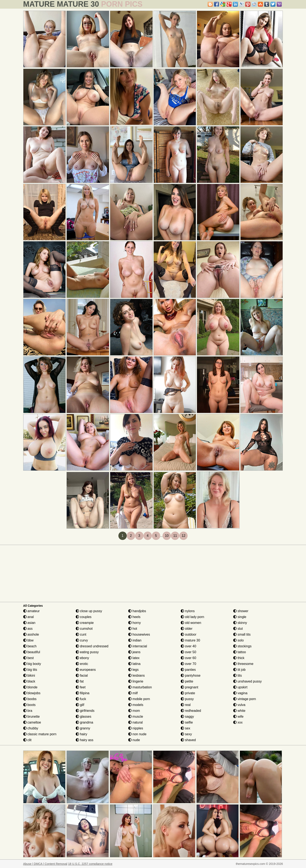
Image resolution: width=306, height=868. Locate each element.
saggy (187, 717)
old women (191, 623)
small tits (242, 634)
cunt (81, 634)
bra (28, 711)
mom (134, 711)
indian (135, 640)
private (188, 693)
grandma (85, 722)
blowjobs (32, 693)
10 (167, 536)
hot (133, 629)
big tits (30, 670)
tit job (239, 670)
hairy (81, 734)
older (187, 629)
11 (175, 536)
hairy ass (85, 740)
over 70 (188, 664)
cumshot (84, 629)
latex (134, 658)
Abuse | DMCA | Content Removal (45, 864)
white (239, 711)
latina (134, 664)
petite (187, 681)
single (240, 617)
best (29, 658)
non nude (137, 734)
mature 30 (190, 640)
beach (30, 646)
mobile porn (139, 699)
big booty (32, 664)
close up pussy (89, 611)
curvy (82, 640)
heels (134, 617)
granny (83, 728)
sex (185, 728)
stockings (242, 646)
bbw (28, 640)
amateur (31, 611)
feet (81, 687)
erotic (82, 664)
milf (133, 693)
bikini (29, 675)
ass (28, 629)
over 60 (188, 658)
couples (84, 617)
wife (238, 717)
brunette (31, 717)
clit (27, 740)
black (29, 681)
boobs (30, 699)
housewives (139, 634)
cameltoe (32, 722)
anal (29, 617)
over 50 (188, 652)
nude (134, 740)
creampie (85, 623)
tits (238, 675)
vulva (239, 705)
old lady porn (192, 617)
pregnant (189, 687)
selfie (187, 722)
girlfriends (85, 711)
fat (80, 681)
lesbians (136, 675)
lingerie (136, 681)
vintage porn (245, 699)
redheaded (191, 711)
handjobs (137, 611)
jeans (134, 652)
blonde (30, 687)
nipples (136, 728)
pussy (187, 699)
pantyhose (191, 675)
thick (239, 658)
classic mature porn (40, 734)
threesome (243, 664)
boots (29, 705)
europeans (86, 670)
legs (133, 670)
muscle (136, 717)
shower (241, 611)
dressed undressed (92, 646)
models (136, 705)
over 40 (188, 646)
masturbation (140, 687)
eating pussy (87, 652)
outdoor (189, 634)
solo (238, 640)
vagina (240, 693)
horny (134, 623)
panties (188, 670)
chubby (31, 728)
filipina (83, 693)
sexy (186, 734)
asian (29, 623)
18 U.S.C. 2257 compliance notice (90, 864)
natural (135, 722)
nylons (188, 611)
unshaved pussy (247, 681)
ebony (82, 658)
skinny (240, 623)
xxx (238, 722)
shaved (188, 740)
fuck (81, 699)
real (186, 705)
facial (82, 675)
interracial (138, 646)
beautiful (32, 652)
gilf (80, 705)
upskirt (240, 687)
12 (183, 536)
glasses (84, 717)
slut (238, 629)
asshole (31, 634)
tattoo (239, 652)
